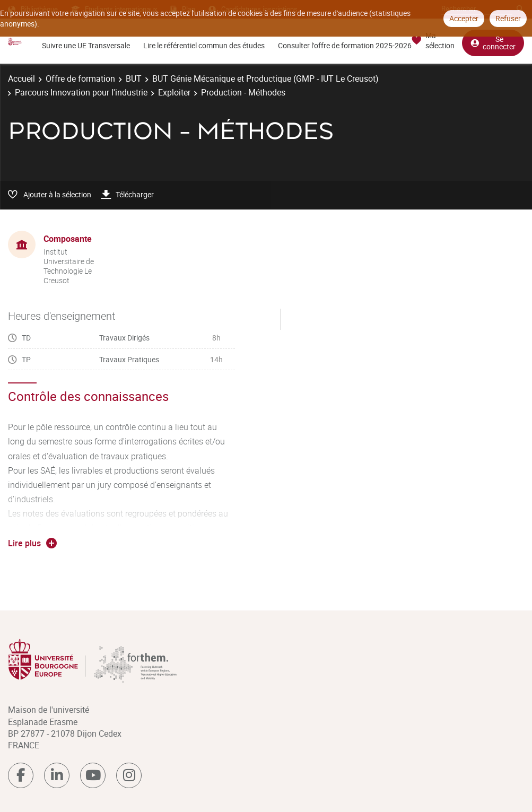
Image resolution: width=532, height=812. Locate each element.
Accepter (464, 18)
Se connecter (493, 43)
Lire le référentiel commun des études (204, 45)
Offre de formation (80, 78)
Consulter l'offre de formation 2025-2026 (345, 45)
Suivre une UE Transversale (86, 45)
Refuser (508, 18)
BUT (134, 78)
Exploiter (174, 92)
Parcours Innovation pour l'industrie (81, 92)
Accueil (21, 78)
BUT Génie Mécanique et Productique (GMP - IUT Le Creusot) (265, 78)
